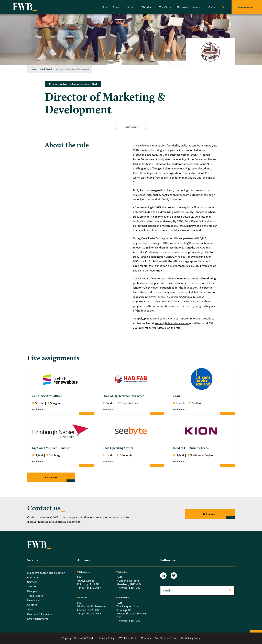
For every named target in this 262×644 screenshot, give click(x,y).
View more (51, 477)
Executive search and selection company (46, 575)
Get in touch (210, 514)
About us (197, 7)
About (31, 610)
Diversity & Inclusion (40, 614)
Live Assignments (38, 619)
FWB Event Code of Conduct (134, 638)
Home (105, 7)
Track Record (166, 7)
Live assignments (246, 7)
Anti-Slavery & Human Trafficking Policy (177, 638)
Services (117, 7)
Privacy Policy (107, 638)
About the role (131, 127)
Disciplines (147, 7)
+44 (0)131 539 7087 (89, 588)
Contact (212, 7)
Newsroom (182, 7)
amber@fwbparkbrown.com (172, 323)
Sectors (131, 7)
